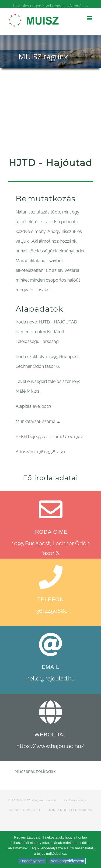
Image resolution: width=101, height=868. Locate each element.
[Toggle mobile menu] (90, 18)
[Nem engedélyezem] (94, 849)
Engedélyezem (32, 861)
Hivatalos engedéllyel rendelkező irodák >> (51, 6)
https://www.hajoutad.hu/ (50, 746)
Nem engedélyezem (67, 861)
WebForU (34, 810)
